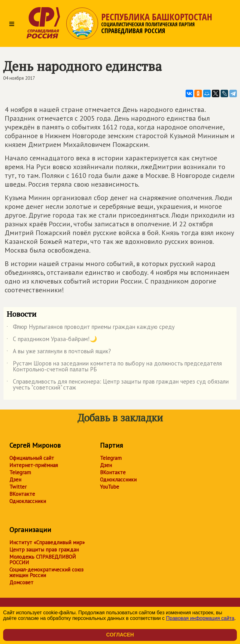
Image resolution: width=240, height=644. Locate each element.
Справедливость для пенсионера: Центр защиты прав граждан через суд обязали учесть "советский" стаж (118, 385)
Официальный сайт (32, 458)
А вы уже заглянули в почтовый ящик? (59, 352)
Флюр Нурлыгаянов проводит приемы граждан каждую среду (91, 328)
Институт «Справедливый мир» (47, 542)
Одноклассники (28, 501)
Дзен (15, 480)
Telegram (20, 472)
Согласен (120, 635)
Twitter (18, 487)
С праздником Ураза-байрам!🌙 (52, 340)
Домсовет (21, 582)
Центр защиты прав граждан (44, 550)
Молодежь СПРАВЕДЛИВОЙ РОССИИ (43, 560)
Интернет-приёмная (34, 465)
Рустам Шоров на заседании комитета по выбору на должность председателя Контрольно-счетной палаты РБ (114, 367)
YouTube (110, 487)
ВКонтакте (22, 494)
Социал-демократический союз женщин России (46, 572)
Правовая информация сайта (200, 618)
